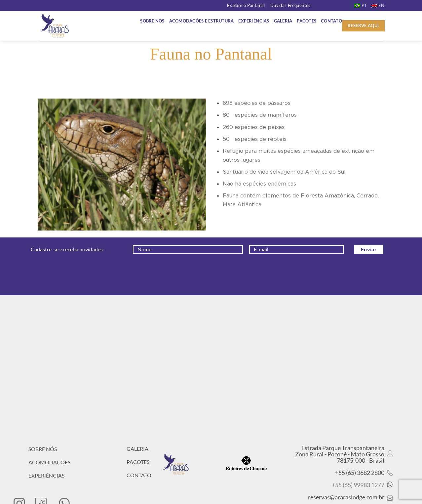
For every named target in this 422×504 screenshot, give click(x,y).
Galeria (283, 21)
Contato (331, 21)
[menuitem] (361, 5)
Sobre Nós (152, 21)
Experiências (254, 21)
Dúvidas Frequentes (290, 5)
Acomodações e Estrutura (202, 21)
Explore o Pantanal (246, 5)
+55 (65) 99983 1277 (358, 485)
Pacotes (307, 21)
